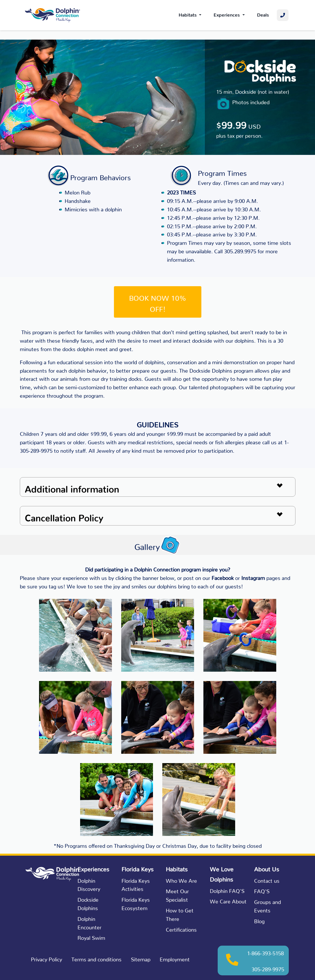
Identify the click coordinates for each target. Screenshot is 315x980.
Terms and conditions (96, 958)
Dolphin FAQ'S (227, 890)
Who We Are (181, 879)
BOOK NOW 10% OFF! (158, 302)
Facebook (223, 577)
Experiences (227, 14)
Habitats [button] (188, 14)
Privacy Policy (46, 958)
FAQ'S (262, 890)
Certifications (181, 928)
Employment (175, 958)
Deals (263, 14)
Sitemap (141, 958)
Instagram (253, 577)
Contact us (267, 879)
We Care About (228, 900)
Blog (259, 920)
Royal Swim (91, 936)
